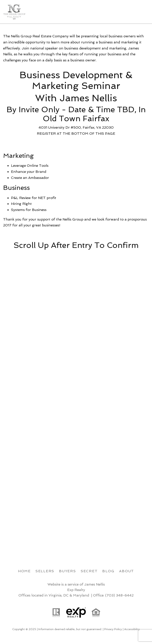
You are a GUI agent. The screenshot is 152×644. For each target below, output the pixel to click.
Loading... (78, 399)
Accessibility (132, 629)
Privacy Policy (113, 629)
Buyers (67, 571)
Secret (89, 571)
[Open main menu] (144, 12)
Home (24, 571)
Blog (108, 571)
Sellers (45, 571)
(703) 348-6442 (119, 595)
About (127, 571)
